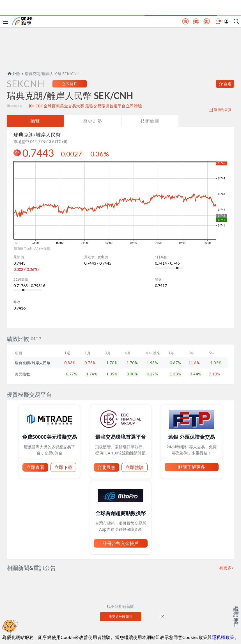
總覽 (35, 121)
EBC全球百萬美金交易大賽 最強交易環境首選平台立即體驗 (89, 106)
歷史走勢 (93, 121)
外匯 (13, 74)
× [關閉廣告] (163, 616)
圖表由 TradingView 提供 (32, 248)
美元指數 (22, 374)
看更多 (226, 568)
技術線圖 (150, 121)
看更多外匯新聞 (121, 617)
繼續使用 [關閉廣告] (236, 617)
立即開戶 (70, 84)
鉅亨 (22, 21)
